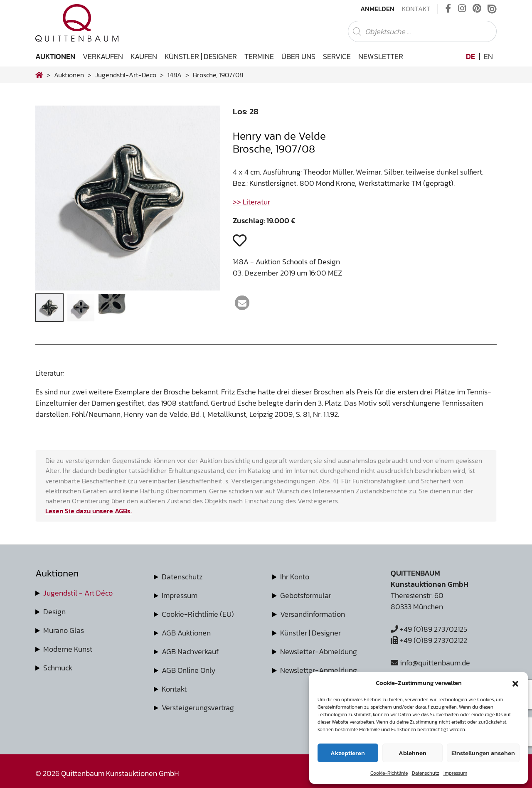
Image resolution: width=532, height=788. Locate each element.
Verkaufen (103, 56)
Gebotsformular (306, 595)
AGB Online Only (189, 670)
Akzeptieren (348, 753)
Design (54, 612)
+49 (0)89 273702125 (429, 629)
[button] (515, 683)
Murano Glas (64, 630)
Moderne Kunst (68, 649)
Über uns (298, 56)
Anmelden (377, 9)
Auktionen (55, 56)
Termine (259, 56)
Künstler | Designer (201, 56)
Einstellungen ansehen (483, 753)
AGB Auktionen (186, 633)
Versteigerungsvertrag (198, 708)
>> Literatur (251, 202)
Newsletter (381, 56)
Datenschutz (426, 773)
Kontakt (416, 9)
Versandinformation (313, 614)
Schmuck (58, 668)
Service (337, 56)
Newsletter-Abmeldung (319, 651)
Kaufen (144, 56)
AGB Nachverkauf (190, 651)
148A (175, 75)
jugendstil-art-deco (126, 75)
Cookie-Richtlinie (389, 773)
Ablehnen (413, 753)
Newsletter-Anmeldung (319, 670)
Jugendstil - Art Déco (78, 593)
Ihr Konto (295, 577)
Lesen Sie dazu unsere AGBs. (89, 511)
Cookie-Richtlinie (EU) (198, 614)
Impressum (455, 773)
